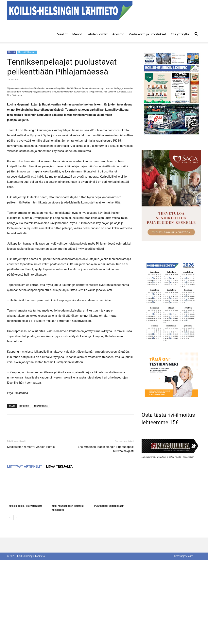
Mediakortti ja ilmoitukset (147, 34)
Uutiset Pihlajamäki (27, 52)
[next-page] (16, 602)
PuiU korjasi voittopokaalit (109, 590)
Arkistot (118, 34)
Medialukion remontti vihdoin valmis (31, 531)
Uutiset (12, 52)
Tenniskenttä (41, 490)
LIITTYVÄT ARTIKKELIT (25, 551)
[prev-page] (10, 602)
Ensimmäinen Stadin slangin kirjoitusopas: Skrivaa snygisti (106, 533)
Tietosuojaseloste (183, 640)
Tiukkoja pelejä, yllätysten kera (25, 590)
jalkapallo (24, 490)
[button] (196, 34)
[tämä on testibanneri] (171, 396)
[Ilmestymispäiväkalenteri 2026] (171, 343)
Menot (77, 34)
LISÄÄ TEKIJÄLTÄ (59, 551)
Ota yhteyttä (180, 34)
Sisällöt (62, 34)
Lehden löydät (97, 34)
